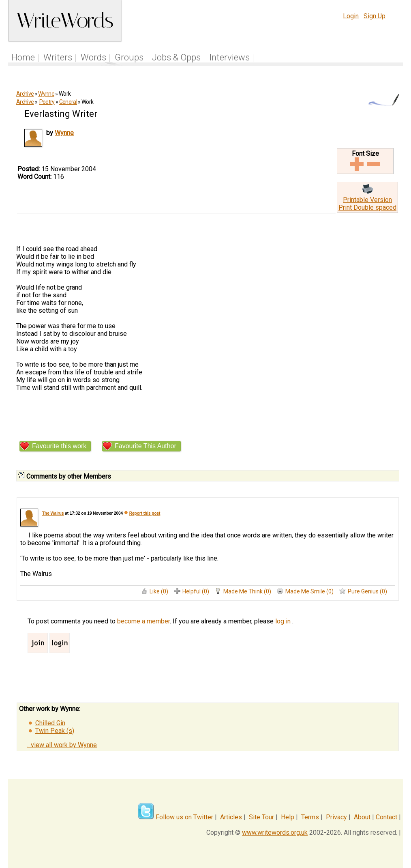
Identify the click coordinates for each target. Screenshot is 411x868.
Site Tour (261, 817)
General (68, 102)
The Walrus (53, 513)
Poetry (47, 102)
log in (284, 621)
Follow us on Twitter (184, 817)
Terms (310, 817)
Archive (25, 94)
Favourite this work (59, 446)
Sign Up (375, 16)
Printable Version (367, 200)
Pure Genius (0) (367, 591)
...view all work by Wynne (62, 745)
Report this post (145, 513)
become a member (143, 621)
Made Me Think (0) (247, 591)
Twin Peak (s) (55, 731)
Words (93, 57)
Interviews (229, 57)
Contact (386, 817)
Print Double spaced (367, 207)
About (362, 817)
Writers (58, 57)
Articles (231, 817)
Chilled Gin (50, 723)
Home (23, 57)
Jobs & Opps (176, 57)
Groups (129, 57)
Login (351, 16)
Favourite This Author (146, 446)
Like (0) (159, 591)
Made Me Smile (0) (309, 591)
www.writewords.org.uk (275, 833)
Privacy (336, 817)
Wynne (46, 94)
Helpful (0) (196, 591)
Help (288, 817)
